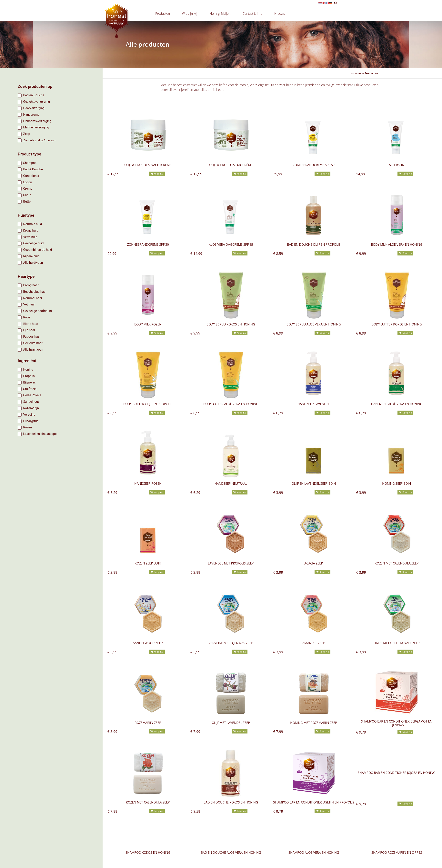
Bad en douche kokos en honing (231, 802)
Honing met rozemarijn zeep (314, 723)
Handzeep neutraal (231, 484)
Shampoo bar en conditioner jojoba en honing (397, 773)
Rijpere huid (31, 256)
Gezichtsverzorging (36, 102)
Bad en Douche (34, 95)
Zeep (27, 134)
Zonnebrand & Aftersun (39, 140)
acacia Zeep (314, 563)
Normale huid (33, 224)
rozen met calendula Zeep (397, 563)
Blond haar (31, 324)
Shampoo (30, 163)
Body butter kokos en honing (397, 324)
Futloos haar (32, 337)
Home (353, 73)
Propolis (29, 376)
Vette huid (30, 237)
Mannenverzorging (36, 127)
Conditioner (31, 176)
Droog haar (31, 285)
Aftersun (397, 165)
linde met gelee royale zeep (397, 643)
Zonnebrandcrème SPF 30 (148, 244)
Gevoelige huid (33, 243)
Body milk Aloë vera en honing (397, 244)
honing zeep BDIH (397, 484)
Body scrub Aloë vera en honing (314, 324)
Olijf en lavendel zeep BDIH (314, 484)
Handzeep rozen (148, 484)
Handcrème (31, 115)
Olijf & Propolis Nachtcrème (148, 165)
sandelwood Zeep (148, 643)
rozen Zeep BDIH (148, 563)
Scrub (27, 195)
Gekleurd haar (33, 343)
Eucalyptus (31, 421)
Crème (28, 189)
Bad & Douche (33, 169)
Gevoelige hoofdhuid (37, 311)
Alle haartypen (33, 349)
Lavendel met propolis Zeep (231, 563)
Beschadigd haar (35, 292)
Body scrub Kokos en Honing (231, 324)
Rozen (27, 427)
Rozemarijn (31, 408)
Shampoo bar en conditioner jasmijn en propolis (314, 802)
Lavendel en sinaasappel (40, 434)
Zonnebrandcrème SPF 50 (314, 165)
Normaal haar (33, 298)
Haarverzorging (34, 108)
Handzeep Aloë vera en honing (397, 404)
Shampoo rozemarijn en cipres (397, 853)
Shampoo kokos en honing (148, 853)
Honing (28, 369)
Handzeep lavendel (314, 404)
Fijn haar (29, 330)
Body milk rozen (148, 324)
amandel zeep (314, 643)
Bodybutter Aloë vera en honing (231, 404)
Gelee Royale (32, 395)
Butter (27, 201)
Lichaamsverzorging (37, 121)
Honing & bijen (221, 14)
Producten (164, 14)
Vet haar (29, 304)
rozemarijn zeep (148, 723)
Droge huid (31, 230)
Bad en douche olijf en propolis (314, 244)
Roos (27, 317)
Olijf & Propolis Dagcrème (231, 165)
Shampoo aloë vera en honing (314, 853)
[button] (336, 3)
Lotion (28, 182)
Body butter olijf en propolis (148, 404)
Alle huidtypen (33, 263)
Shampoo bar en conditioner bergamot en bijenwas (397, 723)
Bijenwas (29, 382)
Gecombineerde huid (38, 250)
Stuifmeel (30, 389)
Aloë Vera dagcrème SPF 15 (231, 244)
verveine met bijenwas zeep (231, 643)
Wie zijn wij (191, 14)
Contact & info (253, 14)
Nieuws (280, 14)
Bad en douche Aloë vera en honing (231, 853)
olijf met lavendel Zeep (231, 723)
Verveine (29, 415)
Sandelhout (31, 402)
